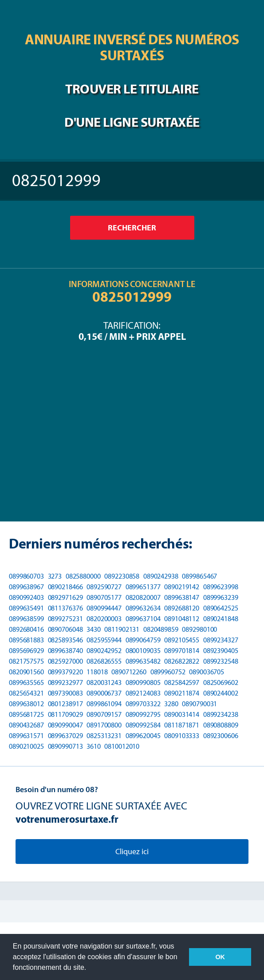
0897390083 (65, 693)
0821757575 (26, 661)
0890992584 (143, 725)
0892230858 (122, 576)
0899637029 (65, 736)
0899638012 (26, 704)
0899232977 (65, 682)
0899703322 (143, 704)
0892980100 (199, 629)
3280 (171, 704)
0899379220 (65, 672)
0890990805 (143, 682)
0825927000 (65, 661)
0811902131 (122, 629)
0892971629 (65, 597)
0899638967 (26, 587)
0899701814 (182, 651)
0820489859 (161, 629)
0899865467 (199, 576)
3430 (94, 629)
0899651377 (143, 587)
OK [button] (220, 957)
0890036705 (207, 672)
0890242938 (161, 576)
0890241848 (221, 619)
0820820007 (143, 597)
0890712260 (129, 672)
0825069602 (221, 682)
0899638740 (65, 651)
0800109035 (143, 651)
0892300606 (221, 736)
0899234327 (221, 640)
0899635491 (26, 608)
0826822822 (182, 661)
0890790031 (199, 704)
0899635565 (26, 682)
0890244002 (221, 693)
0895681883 (26, 640)
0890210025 (26, 746)
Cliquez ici (132, 852)
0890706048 (65, 629)
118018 (97, 672)
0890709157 (104, 714)
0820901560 (26, 672)
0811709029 (65, 714)
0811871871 (182, 725)
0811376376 (65, 608)
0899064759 (143, 640)
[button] (90, 968)
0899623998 (221, 587)
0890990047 (65, 725)
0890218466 (65, 587)
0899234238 (221, 714)
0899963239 (221, 597)
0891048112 (182, 619)
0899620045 (143, 736)
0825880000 (83, 576)
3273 (55, 576)
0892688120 (182, 608)
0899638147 (182, 597)
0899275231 (65, 619)
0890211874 (182, 693)
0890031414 (182, 714)
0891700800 (104, 725)
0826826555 (104, 661)
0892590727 (104, 587)
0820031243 (104, 682)
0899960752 (168, 672)
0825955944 (104, 640)
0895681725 (26, 714)
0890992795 (143, 714)
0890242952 (104, 651)
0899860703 (26, 576)
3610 (94, 746)
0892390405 (221, 651)
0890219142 (182, 587)
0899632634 (143, 608)
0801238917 (65, 704)
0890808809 (221, 725)
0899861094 (104, 704)
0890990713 (65, 746)
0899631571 (26, 736)
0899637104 (143, 619)
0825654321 (26, 693)
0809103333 (182, 736)
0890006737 (104, 693)
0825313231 (104, 736)
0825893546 (65, 640)
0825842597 (182, 682)
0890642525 (221, 608)
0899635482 (143, 661)
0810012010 (122, 746)
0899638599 (26, 619)
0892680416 (26, 629)
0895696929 (26, 651)
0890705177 (104, 597)
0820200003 (104, 619)
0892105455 (182, 640)
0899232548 (221, 661)
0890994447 (104, 608)
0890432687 (26, 725)
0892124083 (143, 693)
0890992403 (26, 597)
